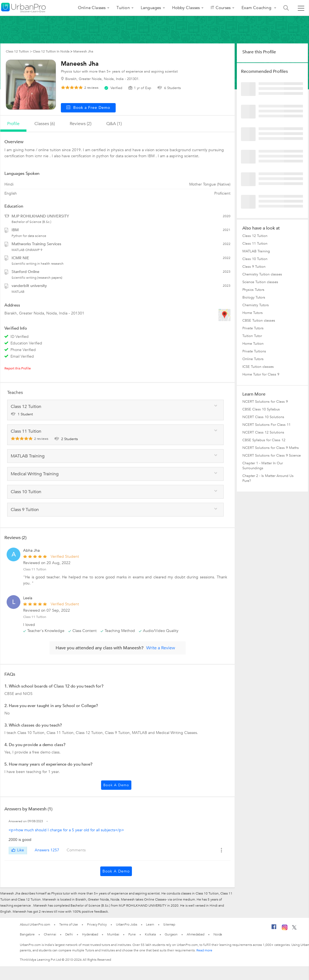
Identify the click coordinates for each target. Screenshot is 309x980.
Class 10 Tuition (255, 259)
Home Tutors (253, 313)
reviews (91, 88)
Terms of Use (69, 924)
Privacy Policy (97, 924)
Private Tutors (253, 328)
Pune (132, 934)
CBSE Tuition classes (259, 321)
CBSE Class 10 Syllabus (261, 409)
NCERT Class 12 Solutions (263, 432)
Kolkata (150, 934)
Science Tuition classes (260, 282)
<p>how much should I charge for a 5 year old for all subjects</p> (66, 830)
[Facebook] (274, 929)
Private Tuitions (254, 351)
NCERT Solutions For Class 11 (266, 425)
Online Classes (92, 8)
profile (13, 124)
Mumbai (113, 934)
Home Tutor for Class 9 (261, 374)
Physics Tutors (253, 290)
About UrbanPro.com (35, 924)
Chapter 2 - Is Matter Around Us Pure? (268, 478)
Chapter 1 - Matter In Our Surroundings (263, 466)
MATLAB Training (256, 251)
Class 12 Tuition (255, 236)
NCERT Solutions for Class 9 (265, 402)
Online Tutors (253, 359)
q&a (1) (114, 124)
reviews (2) (81, 124)
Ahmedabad (196, 934)
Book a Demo (116, 785)
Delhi (69, 934)
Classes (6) (45, 124)
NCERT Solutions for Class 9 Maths (271, 448)
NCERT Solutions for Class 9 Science (272, 456)
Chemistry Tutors (256, 305)
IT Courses (221, 8)
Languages (151, 8)
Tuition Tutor (252, 336)
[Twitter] (294, 929)
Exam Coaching (257, 8)
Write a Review (161, 648)
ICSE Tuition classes (258, 367)
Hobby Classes (186, 8)
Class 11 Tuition (35, 569)
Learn (150, 924)
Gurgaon (171, 934)
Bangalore (27, 934)
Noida (218, 934)
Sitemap (169, 924)
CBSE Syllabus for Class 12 (264, 440)
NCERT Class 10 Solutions (263, 417)
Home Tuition (253, 344)
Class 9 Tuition (254, 267)
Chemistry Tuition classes (262, 274)
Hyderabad (90, 934)
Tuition (123, 8)
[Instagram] (285, 929)
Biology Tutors (254, 297)
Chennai (50, 934)
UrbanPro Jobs (127, 924)
